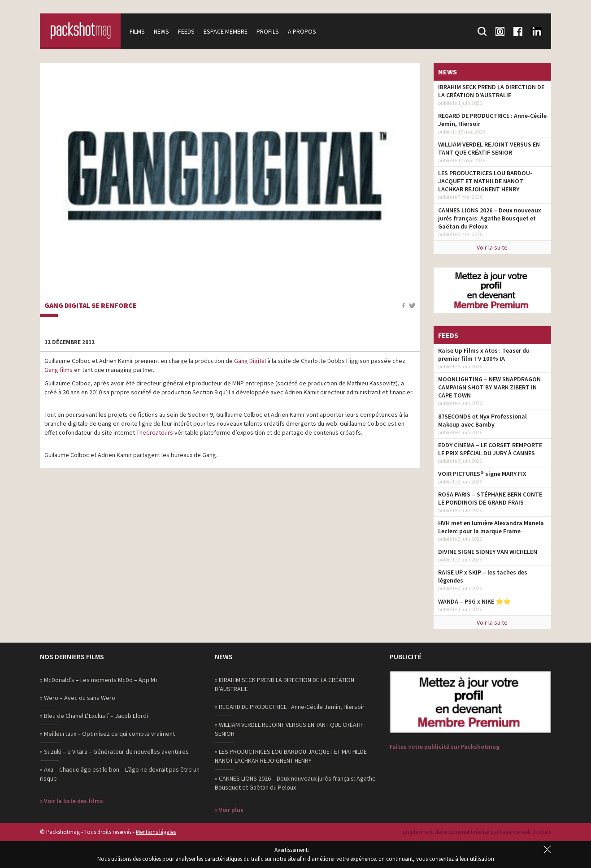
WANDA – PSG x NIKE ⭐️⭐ (474, 601)
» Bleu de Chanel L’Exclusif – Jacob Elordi (94, 716)
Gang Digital (250, 361)
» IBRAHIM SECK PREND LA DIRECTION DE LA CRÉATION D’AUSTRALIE (285, 684)
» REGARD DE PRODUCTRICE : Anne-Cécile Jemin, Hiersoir (290, 707)
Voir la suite (492, 247)
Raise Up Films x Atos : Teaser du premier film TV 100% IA (484, 354)
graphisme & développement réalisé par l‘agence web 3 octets (477, 832)
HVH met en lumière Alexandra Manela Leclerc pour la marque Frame (491, 527)
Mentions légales (156, 832)
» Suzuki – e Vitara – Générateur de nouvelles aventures (114, 751)
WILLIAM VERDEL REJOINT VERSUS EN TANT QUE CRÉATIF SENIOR (489, 148)
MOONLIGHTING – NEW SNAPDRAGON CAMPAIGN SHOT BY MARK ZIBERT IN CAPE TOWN (489, 387)
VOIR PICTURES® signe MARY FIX (482, 474)
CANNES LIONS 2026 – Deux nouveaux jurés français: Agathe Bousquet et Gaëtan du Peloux (490, 218)
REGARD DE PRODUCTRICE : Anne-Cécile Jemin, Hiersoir (492, 120)
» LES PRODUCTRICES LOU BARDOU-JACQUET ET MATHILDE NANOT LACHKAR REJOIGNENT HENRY (291, 756)
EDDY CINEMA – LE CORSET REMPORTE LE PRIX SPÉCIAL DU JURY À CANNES (490, 449)
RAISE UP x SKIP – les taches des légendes (483, 576)
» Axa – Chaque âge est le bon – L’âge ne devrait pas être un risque (120, 774)
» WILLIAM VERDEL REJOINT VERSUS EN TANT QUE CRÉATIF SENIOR (289, 729)
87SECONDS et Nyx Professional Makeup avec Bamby (482, 420)
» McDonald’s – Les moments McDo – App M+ (99, 680)
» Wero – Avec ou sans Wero (78, 698)
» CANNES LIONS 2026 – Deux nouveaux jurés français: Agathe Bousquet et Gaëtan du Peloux (295, 783)
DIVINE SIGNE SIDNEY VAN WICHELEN (488, 552)
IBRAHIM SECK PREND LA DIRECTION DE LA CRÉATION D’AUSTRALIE (491, 91)
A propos (302, 31)
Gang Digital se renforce (91, 306)
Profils (268, 31)
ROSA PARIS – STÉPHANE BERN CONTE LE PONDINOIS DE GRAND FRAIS (490, 498)
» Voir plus (229, 810)
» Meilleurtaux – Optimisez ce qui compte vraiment (107, 734)
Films (137, 31)
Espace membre (226, 31)
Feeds (186, 31)
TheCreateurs (155, 432)
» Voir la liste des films (72, 801)
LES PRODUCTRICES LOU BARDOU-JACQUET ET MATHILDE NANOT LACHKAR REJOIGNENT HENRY (485, 181)
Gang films (59, 370)
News (161, 31)
